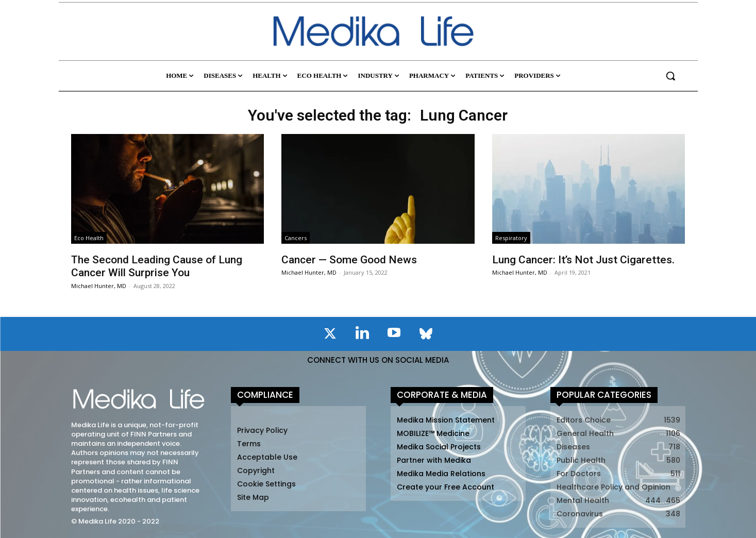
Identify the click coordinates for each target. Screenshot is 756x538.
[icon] (330, 335)
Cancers (296, 238)
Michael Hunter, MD (99, 286)
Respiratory (511, 238)
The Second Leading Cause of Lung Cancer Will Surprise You (157, 266)
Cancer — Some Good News (349, 260)
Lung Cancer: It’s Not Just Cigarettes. (583, 260)
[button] (670, 76)
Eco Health (89, 238)
